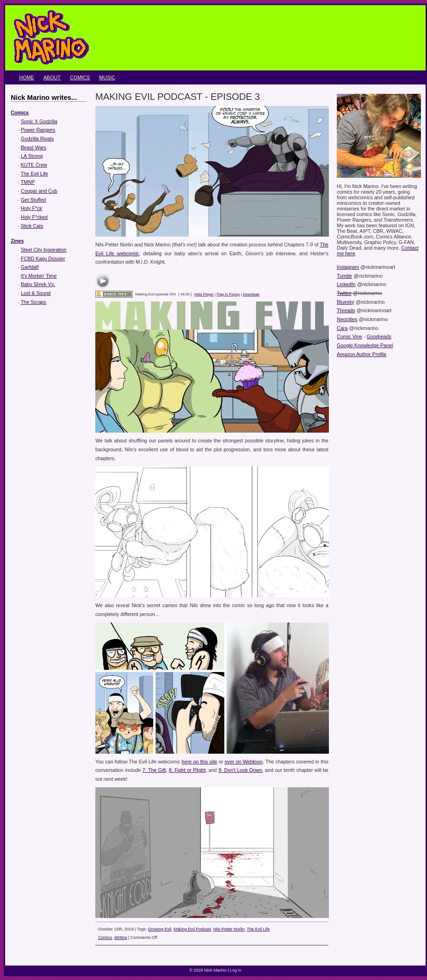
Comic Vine (349, 336)
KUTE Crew (34, 165)
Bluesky (345, 302)
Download (251, 294)
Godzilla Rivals (37, 139)
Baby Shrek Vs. (38, 284)
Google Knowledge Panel (365, 345)
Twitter (344, 293)
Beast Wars (34, 147)
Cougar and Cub (39, 191)
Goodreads (379, 336)
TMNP (28, 182)
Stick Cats (32, 226)
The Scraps (33, 302)
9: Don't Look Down (240, 770)
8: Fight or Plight (187, 770)
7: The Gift (154, 770)
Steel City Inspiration (44, 250)
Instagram (348, 267)
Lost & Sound (36, 293)
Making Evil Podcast (192, 929)
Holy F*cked (34, 217)
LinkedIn (346, 284)
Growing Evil (160, 929)
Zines (17, 241)
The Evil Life (34, 174)
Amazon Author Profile (362, 354)
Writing (121, 938)
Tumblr (345, 276)
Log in (236, 970)
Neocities (347, 319)
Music (107, 77)
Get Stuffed (34, 200)
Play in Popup (228, 294)
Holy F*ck (32, 208)
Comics (80, 77)
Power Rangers (38, 130)
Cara (342, 328)
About (52, 77)
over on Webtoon (244, 762)
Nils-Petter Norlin (229, 929)
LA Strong (32, 156)
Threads (346, 310)
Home (27, 77)
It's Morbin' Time (39, 276)
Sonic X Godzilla (39, 121)
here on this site (199, 762)
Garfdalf (30, 267)
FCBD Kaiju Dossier (43, 259)
